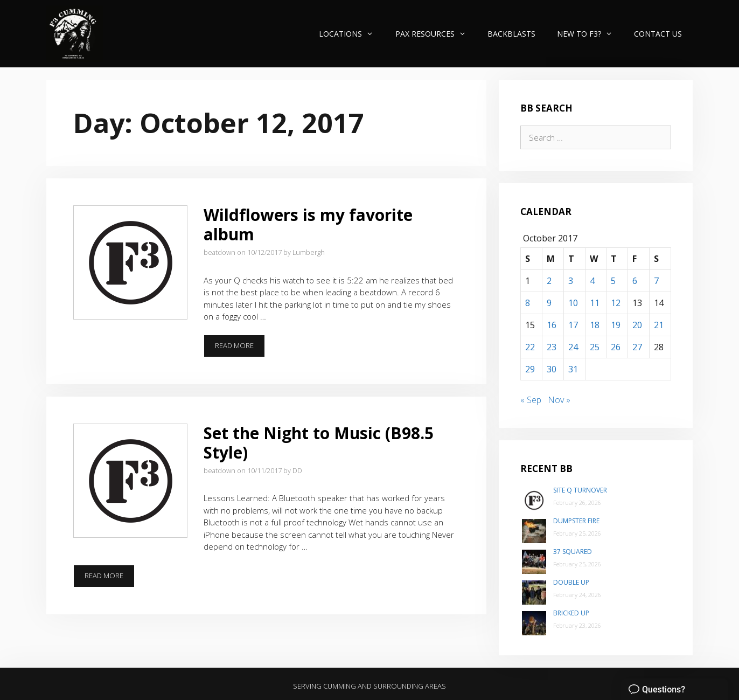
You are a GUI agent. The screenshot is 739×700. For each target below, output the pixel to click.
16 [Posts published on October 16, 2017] (552, 325)
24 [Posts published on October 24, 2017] (573, 347)
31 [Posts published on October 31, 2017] (573, 369)
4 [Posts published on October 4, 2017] (592, 281)
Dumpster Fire (576, 521)
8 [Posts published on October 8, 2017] (528, 303)
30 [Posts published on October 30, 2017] (552, 369)
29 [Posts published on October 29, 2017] (530, 369)
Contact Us (658, 34)
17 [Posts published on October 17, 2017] (573, 325)
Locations (351, 34)
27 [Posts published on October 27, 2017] (637, 347)
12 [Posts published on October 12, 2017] (616, 303)
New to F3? (590, 34)
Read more (240, 349)
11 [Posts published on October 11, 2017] (595, 303)
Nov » (559, 400)
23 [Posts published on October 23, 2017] (552, 347)
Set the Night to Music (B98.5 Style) (319, 443)
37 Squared (573, 552)
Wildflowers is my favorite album (308, 224)
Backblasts (511, 34)
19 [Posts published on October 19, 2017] (616, 325)
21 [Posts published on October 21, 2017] (659, 325)
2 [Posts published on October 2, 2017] (549, 281)
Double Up (571, 582)
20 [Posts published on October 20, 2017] (637, 325)
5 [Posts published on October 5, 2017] (613, 281)
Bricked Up (571, 613)
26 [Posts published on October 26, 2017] (616, 347)
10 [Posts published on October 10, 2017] (573, 303)
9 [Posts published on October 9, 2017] (549, 303)
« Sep (531, 400)
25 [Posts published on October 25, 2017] (595, 347)
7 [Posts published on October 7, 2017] (656, 281)
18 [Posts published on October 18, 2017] (595, 325)
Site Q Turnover (580, 490)
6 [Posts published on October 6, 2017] (635, 281)
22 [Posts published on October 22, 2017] (530, 347)
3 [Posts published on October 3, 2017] (571, 281)
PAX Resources (436, 34)
